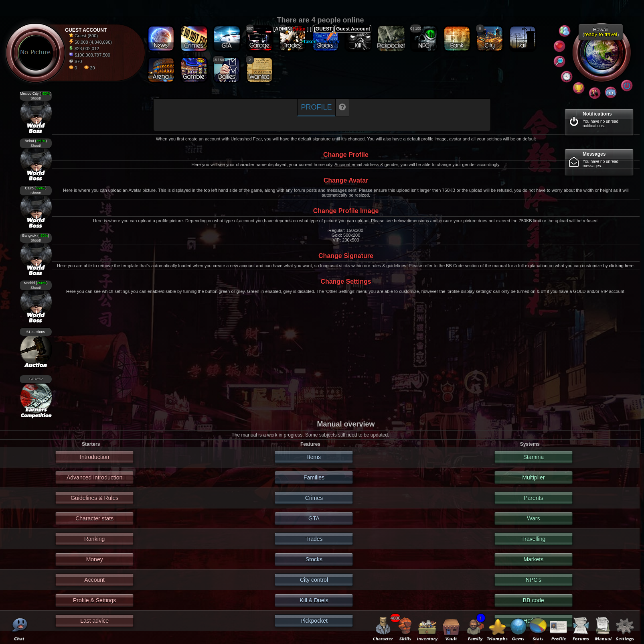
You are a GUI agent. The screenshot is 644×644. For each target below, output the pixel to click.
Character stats (94, 518)
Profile (316, 107)
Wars (533, 518)
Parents (533, 498)
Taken (310, 42)
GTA (314, 518)
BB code (534, 600)
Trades (314, 539)
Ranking (94, 539)
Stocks (314, 559)
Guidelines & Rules (94, 498)
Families (314, 477)
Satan (299, 29)
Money (95, 559)
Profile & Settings (94, 600)
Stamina (534, 457)
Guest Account (353, 29)
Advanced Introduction (94, 477)
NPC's (534, 580)
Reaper (332, 42)
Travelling (533, 539)
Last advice (94, 621)
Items (314, 457)
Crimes (314, 498)
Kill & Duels (314, 600)
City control (314, 580)
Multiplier (533, 477)
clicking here (621, 266)
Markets (533, 559)
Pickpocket (314, 621)
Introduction (94, 457)
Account (94, 580)
